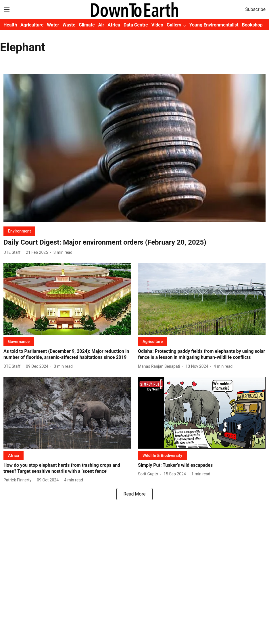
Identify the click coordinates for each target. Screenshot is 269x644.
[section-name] (19, 231)
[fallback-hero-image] (134, 148)
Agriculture (32, 25)
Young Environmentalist (214, 25)
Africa (114, 25)
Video (157, 25)
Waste (69, 25)
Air (101, 25)
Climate (87, 25)
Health (10, 25)
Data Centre (136, 25)
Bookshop (252, 25)
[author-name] (13, 253)
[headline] (134, 242)
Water (53, 25)
